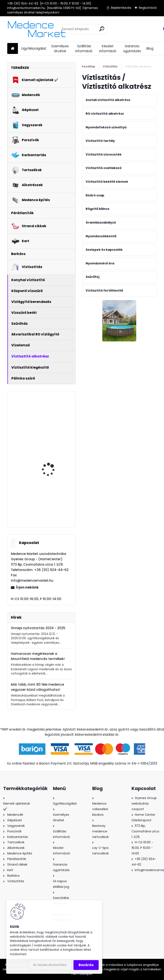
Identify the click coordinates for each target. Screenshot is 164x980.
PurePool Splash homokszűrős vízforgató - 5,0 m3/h (54, 499)
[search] (102, 29)
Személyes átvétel (60, 49)
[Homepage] (13, 49)
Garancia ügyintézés (132, 49)
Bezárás (86, 965)
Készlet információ (108, 49)
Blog (150, 48)
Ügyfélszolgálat (34, 48)
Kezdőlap (89, 66)
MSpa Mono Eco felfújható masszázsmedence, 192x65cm (50, 418)
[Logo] (37, 29)
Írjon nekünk (27, 587)
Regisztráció (148, 8)
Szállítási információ (84, 49)
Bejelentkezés (121, 8)
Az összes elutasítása (50, 965)
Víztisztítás (110, 66)
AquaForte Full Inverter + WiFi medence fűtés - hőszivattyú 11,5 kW (54, 457)
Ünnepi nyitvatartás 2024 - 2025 (38, 628)
